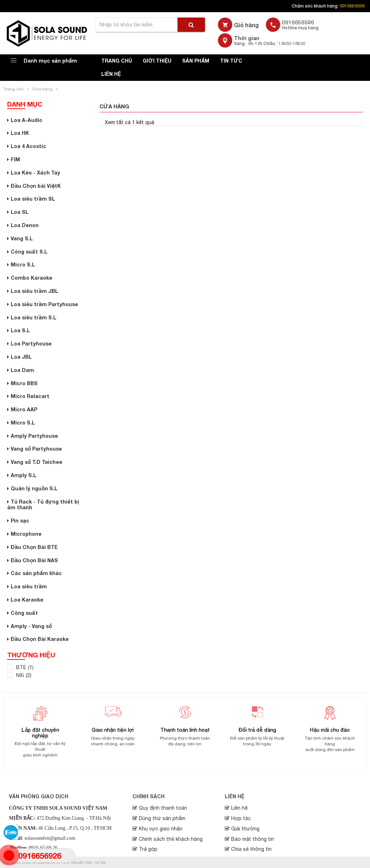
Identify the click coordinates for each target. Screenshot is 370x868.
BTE (21, 667)
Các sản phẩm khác (36, 573)
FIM (15, 159)
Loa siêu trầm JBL (35, 291)
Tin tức (231, 61)
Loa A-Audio (26, 120)
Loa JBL (21, 357)
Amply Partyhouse (34, 436)
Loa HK (20, 133)
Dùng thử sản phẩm (162, 818)
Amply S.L (24, 475)
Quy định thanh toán (163, 808)
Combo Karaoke (31, 278)
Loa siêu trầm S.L (34, 317)
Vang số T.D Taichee (36, 462)
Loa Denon (25, 225)
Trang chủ (117, 61)
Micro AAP (24, 409)
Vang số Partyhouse (36, 449)
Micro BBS (24, 383)
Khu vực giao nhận (161, 829)
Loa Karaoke (27, 600)
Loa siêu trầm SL (33, 199)
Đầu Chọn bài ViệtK (36, 186)
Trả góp (148, 849)
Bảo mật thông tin (253, 839)
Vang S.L (22, 238)
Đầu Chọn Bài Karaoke (40, 639)
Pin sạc (20, 521)
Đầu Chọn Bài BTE (34, 547)
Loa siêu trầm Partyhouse (44, 304)
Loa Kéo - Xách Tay (35, 173)
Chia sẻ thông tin (251, 849)
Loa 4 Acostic (28, 146)
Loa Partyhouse (31, 344)
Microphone (26, 534)
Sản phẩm (196, 61)
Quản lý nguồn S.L (34, 488)
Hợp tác (241, 818)
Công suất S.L (29, 252)
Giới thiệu (157, 61)
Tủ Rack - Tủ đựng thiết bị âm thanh (43, 505)
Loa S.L (20, 330)
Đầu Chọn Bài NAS (34, 560)
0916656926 (352, 6)
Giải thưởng (245, 829)
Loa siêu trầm (29, 586)
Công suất (24, 613)
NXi (20, 675)
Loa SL (20, 212)
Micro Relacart (30, 396)
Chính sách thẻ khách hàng (171, 839)
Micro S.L (23, 264)
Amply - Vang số (31, 626)
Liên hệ (111, 74)
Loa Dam (22, 370)
